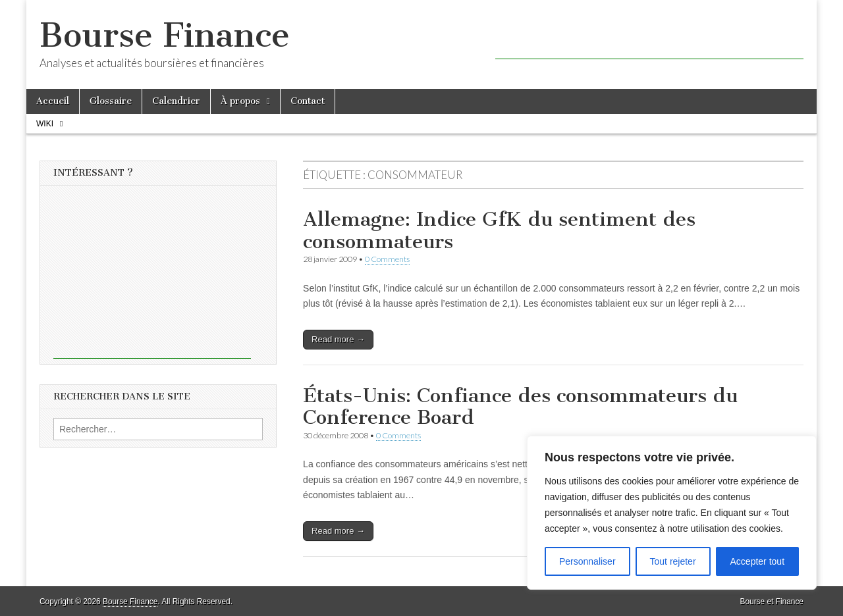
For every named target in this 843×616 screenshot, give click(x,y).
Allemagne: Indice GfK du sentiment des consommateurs (499, 230)
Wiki (45, 124)
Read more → (338, 339)
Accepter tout (758, 561)
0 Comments (387, 259)
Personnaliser (587, 561)
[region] (672, 513)
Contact (308, 101)
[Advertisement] (649, 39)
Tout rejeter (673, 561)
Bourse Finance (165, 35)
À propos (240, 101)
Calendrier (176, 101)
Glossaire (111, 101)
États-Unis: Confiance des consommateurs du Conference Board (520, 407)
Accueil (53, 101)
